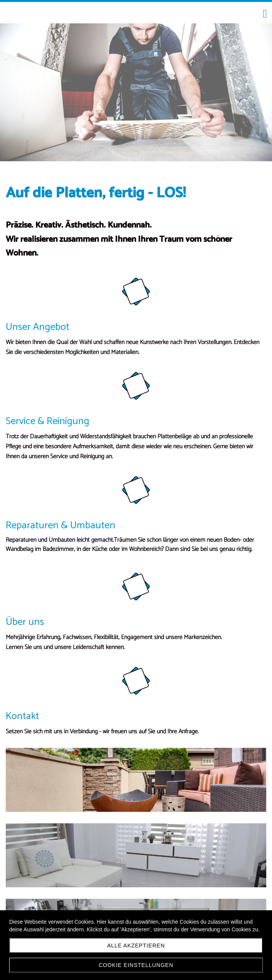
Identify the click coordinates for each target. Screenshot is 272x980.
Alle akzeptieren (136, 946)
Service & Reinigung (48, 421)
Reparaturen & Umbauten (61, 525)
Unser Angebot (38, 327)
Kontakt (22, 716)
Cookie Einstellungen (136, 965)
